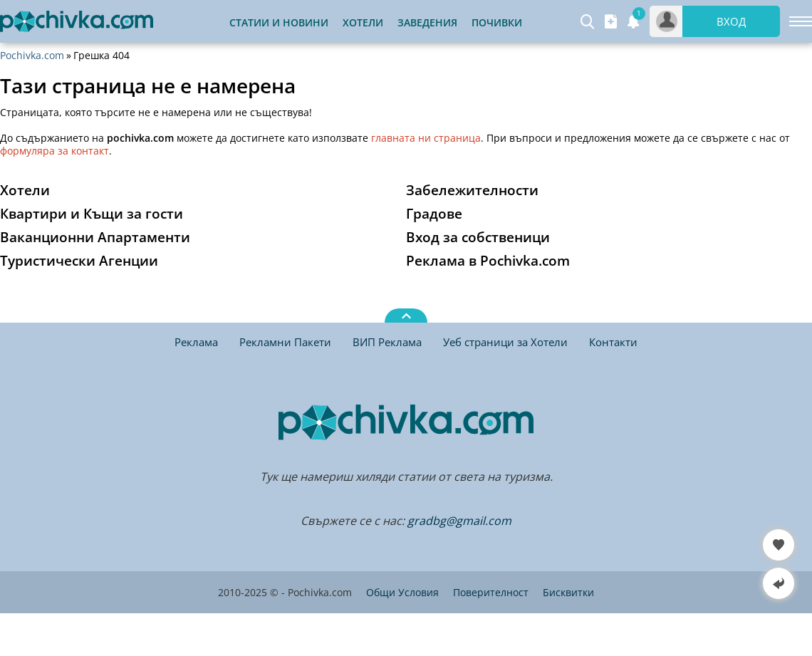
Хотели (363, 22)
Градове (434, 214)
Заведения (427, 22)
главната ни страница (426, 138)
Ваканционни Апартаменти (95, 237)
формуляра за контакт (54, 151)
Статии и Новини (279, 22)
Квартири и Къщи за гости (92, 214)
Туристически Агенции (79, 261)
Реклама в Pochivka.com (488, 261)
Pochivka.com (32, 56)
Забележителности (472, 190)
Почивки (497, 22)
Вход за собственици (478, 237)
